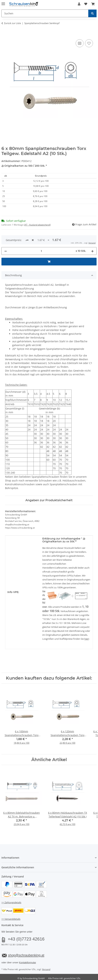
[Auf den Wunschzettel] (89, 43)
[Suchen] (92, 13)
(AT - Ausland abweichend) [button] (37, 225)
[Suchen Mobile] (45, 13)
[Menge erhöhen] (92, 239)
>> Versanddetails (11, 907)
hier (86, 627)
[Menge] (41, 239)
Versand (46, 957)
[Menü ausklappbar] (3, 2)
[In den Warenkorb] (4, 34)
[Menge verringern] (6, 239)
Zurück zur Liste (12, 23)
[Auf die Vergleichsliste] (80, 43)
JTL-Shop (55, 970)
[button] (79, 4)
